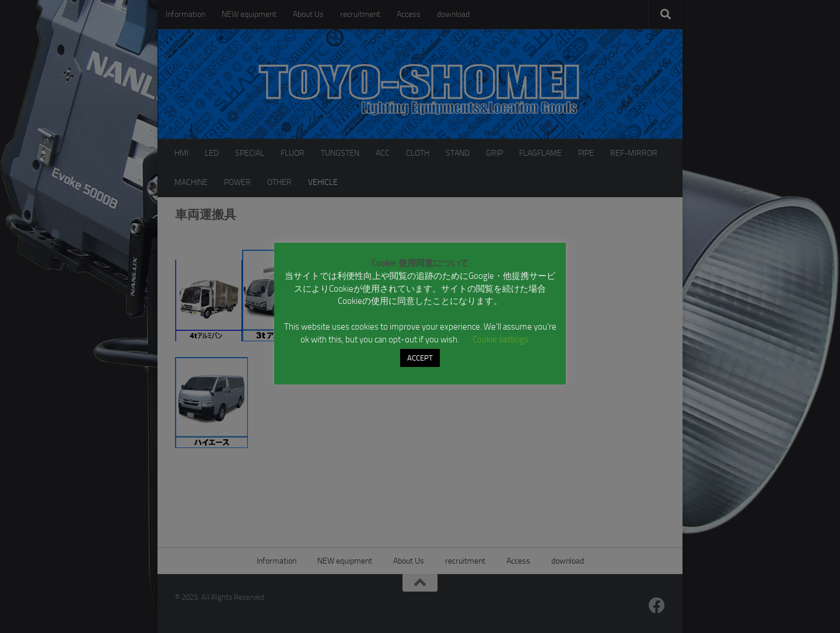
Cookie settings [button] (501, 340)
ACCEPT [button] (420, 358)
